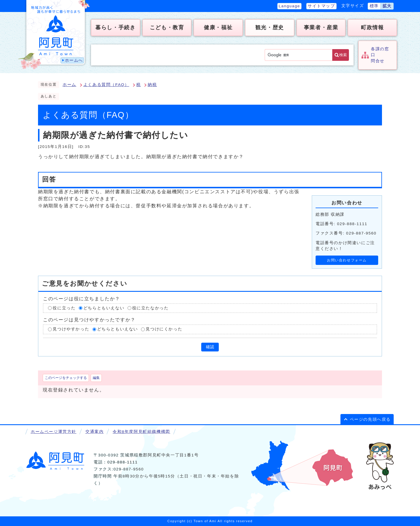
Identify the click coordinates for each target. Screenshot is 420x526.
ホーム (69, 85)
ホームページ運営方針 (54, 432)
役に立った (64, 308)
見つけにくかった (164, 329)
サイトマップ (321, 6)
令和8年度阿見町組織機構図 (141, 432)
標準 (374, 6)
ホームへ (74, 60)
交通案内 (94, 432)
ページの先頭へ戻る (370, 419)
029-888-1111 (123, 462)
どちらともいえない (104, 308)
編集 (96, 378)
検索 (343, 55)
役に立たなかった (150, 308)
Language (289, 6)
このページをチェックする (66, 378)
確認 (210, 347)
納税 (152, 85)
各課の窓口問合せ (380, 55)
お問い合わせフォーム (347, 260)
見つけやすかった (71, 329)
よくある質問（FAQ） (106, 85)
